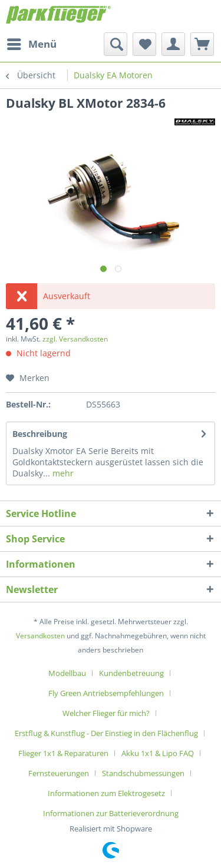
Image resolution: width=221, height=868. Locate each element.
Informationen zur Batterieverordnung (111, 813)
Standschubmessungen (143, 773)
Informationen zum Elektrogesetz (106, 793)
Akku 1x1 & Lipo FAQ (158, 753)
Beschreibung (40, 434)
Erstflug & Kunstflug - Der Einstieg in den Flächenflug (106, 733)
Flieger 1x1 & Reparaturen (63, 753)
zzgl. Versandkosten (75, 339)
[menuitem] (31, 44)
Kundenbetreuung (131, 673)
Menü (32, 43)
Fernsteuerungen (59, 773)
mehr (62, 473)
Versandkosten (40, 636)
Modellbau (67, 673)
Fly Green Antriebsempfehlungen (106, 693)
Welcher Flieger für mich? (106, 713)
